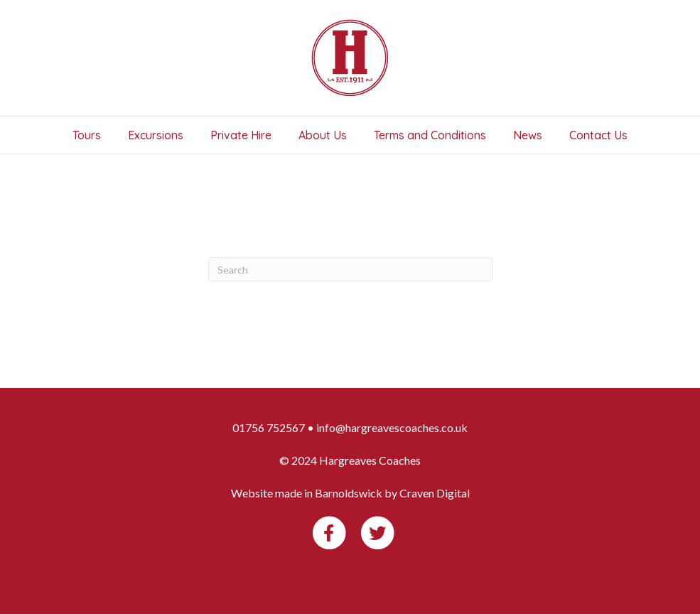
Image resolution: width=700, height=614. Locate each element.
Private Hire (241, 135)
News (528, 135)
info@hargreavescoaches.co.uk (392, 427)
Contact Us (598, 135)
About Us (323, 135)
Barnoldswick (349, 493)
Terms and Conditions (430, 135)
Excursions (156, 135)
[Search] (350, 269)
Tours (87, 135)
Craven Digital (435, 493)
